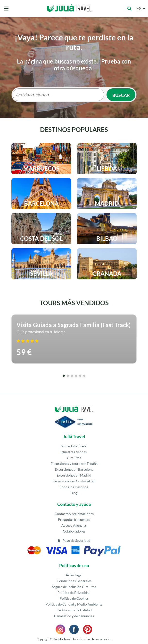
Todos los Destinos (74, 487)
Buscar (121, 95)
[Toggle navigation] (6, 9)
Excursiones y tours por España (74, 464)
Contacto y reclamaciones (74, 514)
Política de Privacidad (74, 593)
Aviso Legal (74, 575)
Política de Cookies (74, 598)
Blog (74, 493)
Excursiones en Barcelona (74, 469)
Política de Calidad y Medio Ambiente (74, 604)
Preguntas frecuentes (74, 520)
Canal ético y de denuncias (74, 616)
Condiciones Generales (74, 581)
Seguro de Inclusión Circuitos (74, 587)
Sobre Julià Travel (74, 446)
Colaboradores (74, 531)
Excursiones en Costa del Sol (74, 481)
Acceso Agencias (74, 525)
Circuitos (74, 458)
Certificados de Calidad (74, 610)
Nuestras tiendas (74, 452)
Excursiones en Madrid (74, 475)
